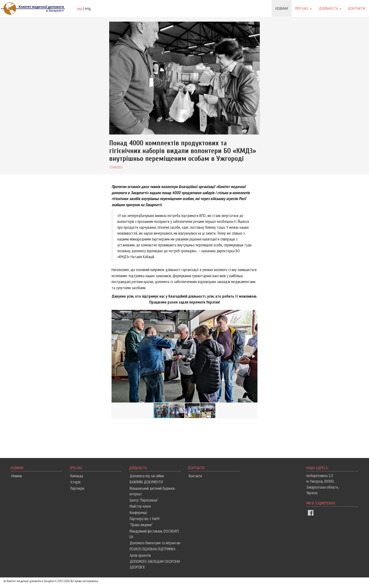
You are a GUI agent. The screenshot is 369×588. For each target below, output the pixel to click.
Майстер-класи (140, 506)
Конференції (138, 513)
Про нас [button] (303, 8)
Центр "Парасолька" (144, 500)
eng (88, 8)
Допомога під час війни (147, 476)
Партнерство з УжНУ (145, 519)
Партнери (77, 488)
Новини (282, 8)
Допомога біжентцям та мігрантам (155, 543)
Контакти (357, 8)
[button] (253, 314)
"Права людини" (141, 525)
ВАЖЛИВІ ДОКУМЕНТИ (146, 482)
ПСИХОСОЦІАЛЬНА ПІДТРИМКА (152, 549)
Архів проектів (140, 555)
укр (80, 8)
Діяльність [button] (330, 8)
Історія (75, 482)
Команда (77, 476)
